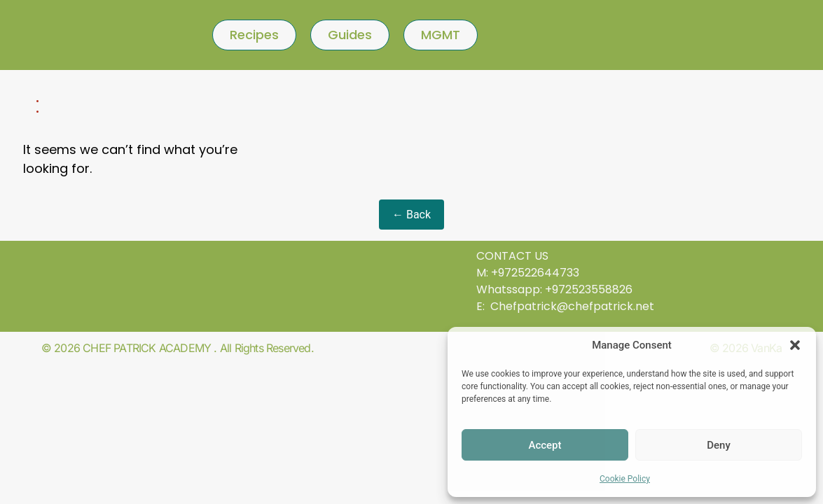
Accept (545, 445)
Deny (719, 445)
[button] (795, 345)
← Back (411, 215)
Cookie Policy (625, 479)
